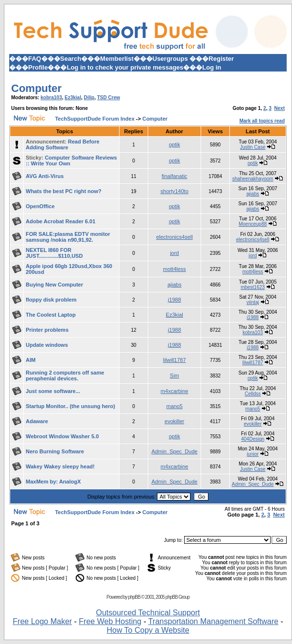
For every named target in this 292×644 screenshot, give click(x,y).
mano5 (174, 406)
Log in (212, 67)
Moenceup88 (253, 224)
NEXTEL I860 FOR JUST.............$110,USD (54, 253)
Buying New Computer (54, 285)
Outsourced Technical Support (148, 613)
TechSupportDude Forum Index (95, 119)
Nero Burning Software (55, 451)
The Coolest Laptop (51, 315)
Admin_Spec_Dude (175, 451)
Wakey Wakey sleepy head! (60, 466)
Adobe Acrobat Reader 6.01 (60, 221)
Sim (175, 376)
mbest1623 (252, 287)
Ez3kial (73, 98)
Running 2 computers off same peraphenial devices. (65, 376)
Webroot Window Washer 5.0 (62, 436)
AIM (31, 360)
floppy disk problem (51, 300)
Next (279, 108)
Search (71, 59)
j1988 (175, 300)
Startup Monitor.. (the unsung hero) (70, 406)
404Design (253, 439)
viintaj (253, 302)
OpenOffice (40, 206)
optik (174, 144)
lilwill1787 (175, 360)
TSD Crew (109, 98)
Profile (38, 67)
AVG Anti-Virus (45, 176)
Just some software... (53, 391)
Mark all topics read (262, 121)
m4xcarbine (175, 391)
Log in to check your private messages (125, 67)
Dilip (89, 98)
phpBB (134, 597)
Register (221, 59)
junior (253, 454)
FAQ (35, 59)
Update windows (47, 345)
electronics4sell (174, 237)
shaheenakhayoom (253, 179)
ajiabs (253, 194)
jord (174, 253)
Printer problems (47, 330)
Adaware (37, 421)
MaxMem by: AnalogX (53, 482)
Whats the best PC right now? (64, 191)
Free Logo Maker (42, 621)
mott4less (175, 269)
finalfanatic (175, 176)
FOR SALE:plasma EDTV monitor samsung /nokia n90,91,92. (68, 237)
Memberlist (117, 59)
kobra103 (52, 98)
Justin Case (253, 147)
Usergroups (170, 59)
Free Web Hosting (110, 621)
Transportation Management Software (213, 621)
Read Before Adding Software (63, 144)
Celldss (253, 394)
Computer (36, 88)
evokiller (174, 421)
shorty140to (174, 191)
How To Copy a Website (148, 630)
